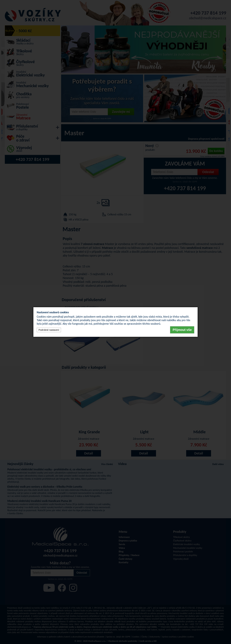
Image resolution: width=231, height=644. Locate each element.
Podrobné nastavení (49, 330)
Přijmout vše (182, 330)
